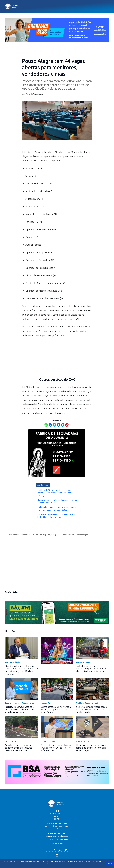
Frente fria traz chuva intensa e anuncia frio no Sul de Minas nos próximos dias (56, 735)
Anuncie (57, 803)
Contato (57, 806)
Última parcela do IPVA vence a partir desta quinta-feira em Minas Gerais (56, 696)
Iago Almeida (27, 94)
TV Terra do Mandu (57, 801)
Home (57, 798)
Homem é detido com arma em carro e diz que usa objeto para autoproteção (91, 735)
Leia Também (43, 475)
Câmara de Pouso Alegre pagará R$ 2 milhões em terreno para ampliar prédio (92, 696)
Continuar (109, 864)
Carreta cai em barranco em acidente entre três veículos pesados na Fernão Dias (18, 735)
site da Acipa (31, 331)
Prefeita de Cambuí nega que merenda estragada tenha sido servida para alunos (20, 696)
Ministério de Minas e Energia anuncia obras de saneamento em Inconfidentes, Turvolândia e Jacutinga (21, 657)
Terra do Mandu (78, 859)
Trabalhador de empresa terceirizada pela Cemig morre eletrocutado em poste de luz (91, 655)
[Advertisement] (57, 359)
